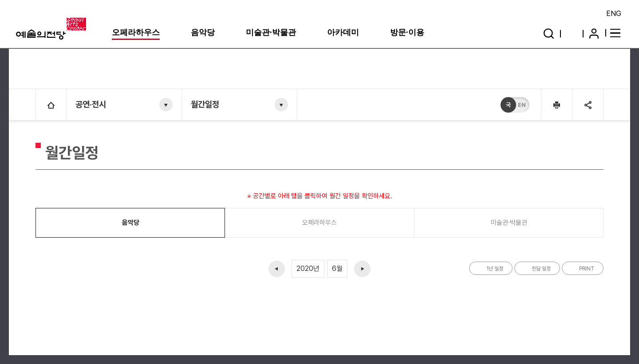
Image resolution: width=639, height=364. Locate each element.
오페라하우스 (136, 32)
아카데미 (343, 32)
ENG (614, 13)
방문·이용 (407, 32)
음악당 (203, 32)
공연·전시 (91, 104)
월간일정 (205, 104)
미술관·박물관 (271, 32)
